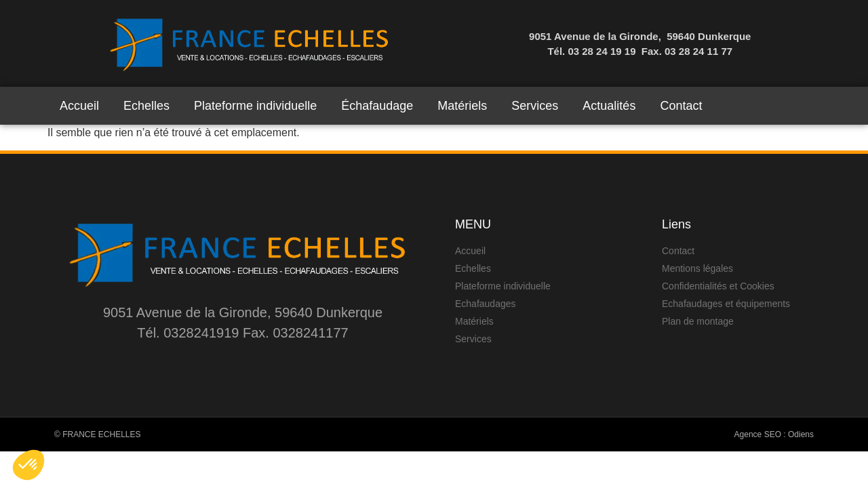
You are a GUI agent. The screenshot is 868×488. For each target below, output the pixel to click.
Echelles (146, 106)
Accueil (79, 106)
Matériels (462, 106)
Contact (681, 106)
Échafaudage (377, 106)
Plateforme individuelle (255, 106)
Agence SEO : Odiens (774, 434)
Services (535, 106)
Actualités (609, 106)
